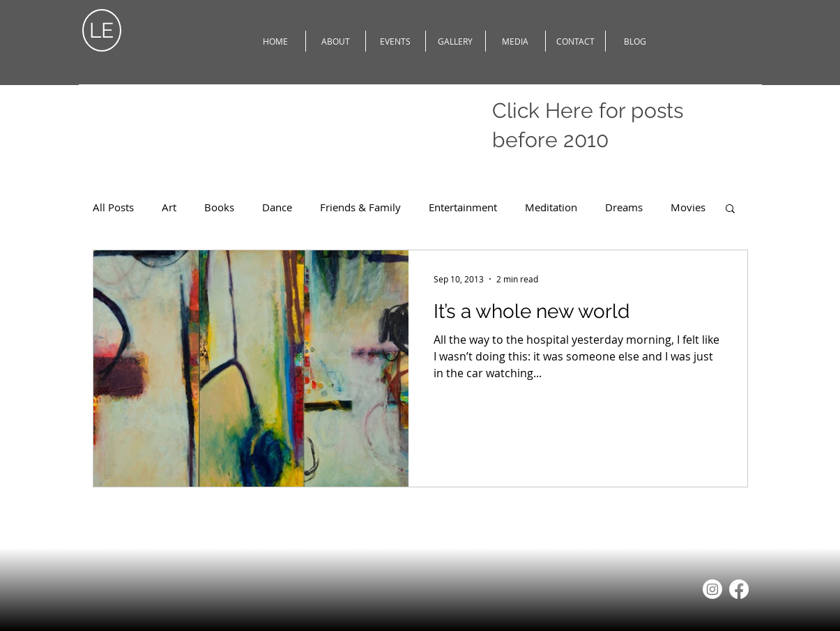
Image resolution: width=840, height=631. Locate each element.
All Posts (113, 207)
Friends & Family (360, 207)
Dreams (624, 207)
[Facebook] (739, 589)
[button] (730, 210)
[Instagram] (712, 589)
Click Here (543, 111)
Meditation (551, 207)
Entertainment (463, 207)
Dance (277, 207)
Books (219, 207)
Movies (688, 207)
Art (169, 207)
